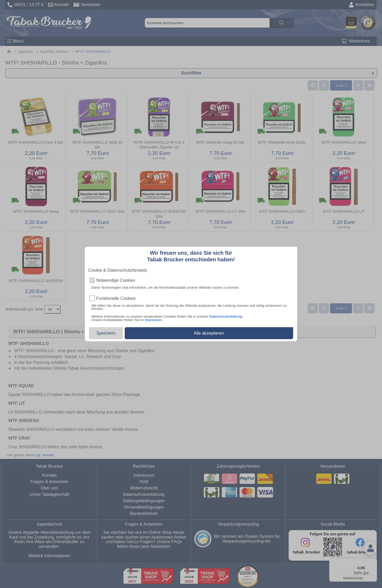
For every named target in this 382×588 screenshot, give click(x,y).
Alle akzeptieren (209, 333)
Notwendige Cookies (116, 280)
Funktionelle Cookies (116, 299)
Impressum (153, 320)
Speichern (106, 333)
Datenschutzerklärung (225, 316)
